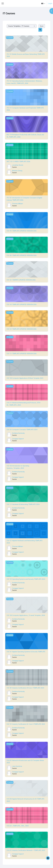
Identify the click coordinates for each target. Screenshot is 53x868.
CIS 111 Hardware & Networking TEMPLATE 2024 (23, 504)
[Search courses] (42, 26)
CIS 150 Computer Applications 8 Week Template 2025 (25, 378)
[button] (43, 4)
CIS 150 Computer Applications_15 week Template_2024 (26, 615)
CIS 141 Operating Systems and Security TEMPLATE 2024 (26, 579)
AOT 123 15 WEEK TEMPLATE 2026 (18, 162)
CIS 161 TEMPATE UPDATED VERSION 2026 (21, 280)
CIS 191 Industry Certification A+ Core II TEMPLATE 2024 (26, 724)
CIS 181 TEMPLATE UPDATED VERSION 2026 (22, 255)
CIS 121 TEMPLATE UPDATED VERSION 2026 (22, 329)
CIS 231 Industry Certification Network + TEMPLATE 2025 (26, 850)
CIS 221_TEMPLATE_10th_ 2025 (18, 826)
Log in (50, 3)
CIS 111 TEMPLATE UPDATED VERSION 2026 (22, 354)
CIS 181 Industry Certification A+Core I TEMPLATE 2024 (25, 688)
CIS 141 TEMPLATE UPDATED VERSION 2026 (22, 304)
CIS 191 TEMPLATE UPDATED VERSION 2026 (22, 231)
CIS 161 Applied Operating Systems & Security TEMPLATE (26, 652)
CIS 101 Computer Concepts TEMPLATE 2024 (22, 430)
